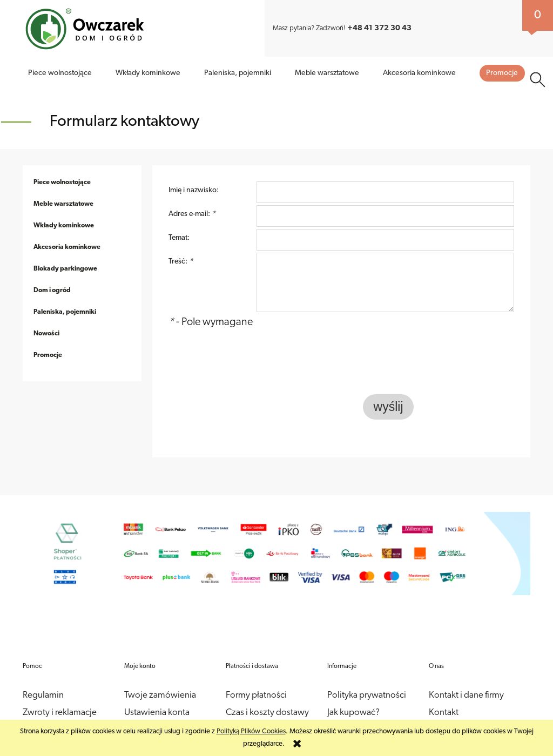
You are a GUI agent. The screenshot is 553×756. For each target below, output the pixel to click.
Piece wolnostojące (62, 161)
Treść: (181, 240)
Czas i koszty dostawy (267, 691)
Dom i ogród (52, 269)
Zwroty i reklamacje (60, 691)
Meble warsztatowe (63, 183)
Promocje (48, 334)
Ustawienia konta (157, 691)
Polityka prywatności (367, 674)
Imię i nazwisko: (194, 169)
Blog (476, 17)
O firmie (396, 17)
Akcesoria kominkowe (67, 226)
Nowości (46, 312)
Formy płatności (256, 674)
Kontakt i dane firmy (466, 674)
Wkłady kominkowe (64, 204)
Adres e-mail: (192, 193)
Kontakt (505, 17)
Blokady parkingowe (65, 247)
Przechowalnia (152, 708)
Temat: (179, 216)
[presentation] (439, 345)
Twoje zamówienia (160, 674)
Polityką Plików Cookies (251, 731)
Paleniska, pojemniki (65, 291)
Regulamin (43, 674)
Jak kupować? (438, 17)
